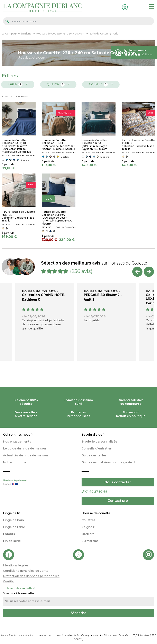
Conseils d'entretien (97, 448)
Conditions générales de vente (26, 571)
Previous (137, 272)
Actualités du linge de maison (26, 455)
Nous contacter (118, 482)
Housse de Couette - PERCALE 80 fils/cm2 (102, 293)
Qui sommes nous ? (18, 435)
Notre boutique (15, 462)
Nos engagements (17, 442)
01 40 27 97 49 (94, 492)
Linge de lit (12, 513)
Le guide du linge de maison (25, 448)
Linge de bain (13, 520)
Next (149, 272)
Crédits (8, 581)
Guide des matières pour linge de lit (109, 462)
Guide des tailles (94, 455)
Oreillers (88, 534)
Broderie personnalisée (99, 442)
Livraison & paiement (39, 483)
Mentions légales (16, 565)
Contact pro (118, 501)
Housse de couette (96, 513)
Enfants (9, 534)
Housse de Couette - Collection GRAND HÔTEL (44, 293)
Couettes (88, 520)
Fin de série (12, 541)
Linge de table (14, 527)
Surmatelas (90, 541)
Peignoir (88, 527)
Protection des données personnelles (31, 576)
